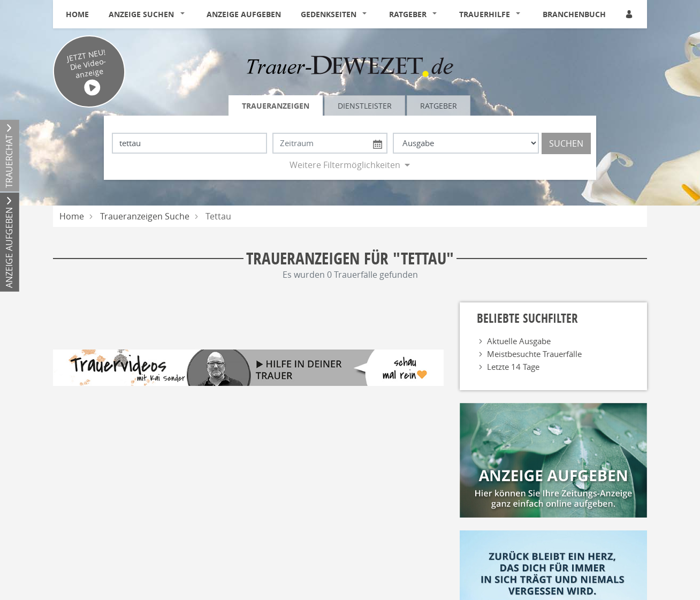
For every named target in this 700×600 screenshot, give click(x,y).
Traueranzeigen (276, 106)
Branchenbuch (574, 14)
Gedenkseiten (329, 14)
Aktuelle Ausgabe (519, 341)
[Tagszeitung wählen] (466, 143)
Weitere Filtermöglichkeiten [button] (345, 165)
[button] (185, 14)
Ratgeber (408, 14)
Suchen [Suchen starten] (566, 143)
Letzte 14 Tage (513, 367)
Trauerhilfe (485, 14)
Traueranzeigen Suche (145, 216)
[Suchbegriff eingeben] (189, 143)
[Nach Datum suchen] (330, 143)
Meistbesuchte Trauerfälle (534, 354)
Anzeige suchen (141, 14)
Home (77, 14)
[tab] (276, 105)
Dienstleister (365, 106)
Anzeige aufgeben (244, 14)
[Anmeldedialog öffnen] (630, 14)
